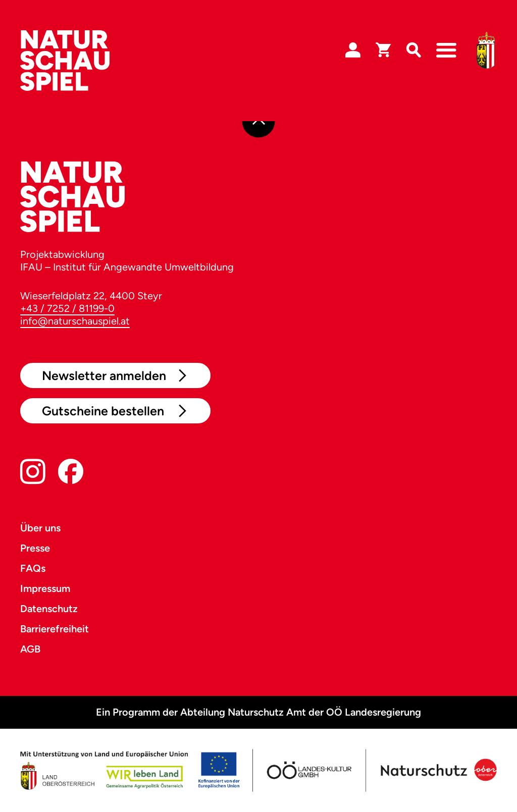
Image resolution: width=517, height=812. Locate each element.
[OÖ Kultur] (308, 770)
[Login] (353, 50)
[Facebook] (71, 474)
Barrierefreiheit (55, 629)
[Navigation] (446, 50)
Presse (35, 548)
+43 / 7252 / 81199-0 (67, 308)
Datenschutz (49, 609)
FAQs (33, 568)
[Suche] (413, 50)
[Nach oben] (259, 121)
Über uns (40, 528)
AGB (30, 649)
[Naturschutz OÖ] (437, 770)
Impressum (45, 588)
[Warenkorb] (383, 50)
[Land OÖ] (130, 770)
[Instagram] (33, 474)
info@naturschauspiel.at (75, 321)
